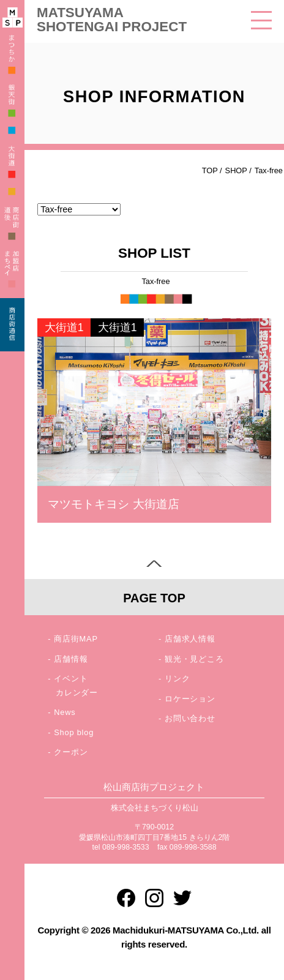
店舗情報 (71, 659)
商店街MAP (76, 639)
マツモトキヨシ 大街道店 (113, 504)
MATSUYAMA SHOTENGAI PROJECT (112, 20)
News (65, 712)
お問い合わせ (190, 718)
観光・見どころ (194, 659)
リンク (177, 679)
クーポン (71, 752)
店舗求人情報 (190, 639)
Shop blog (74, 732)
